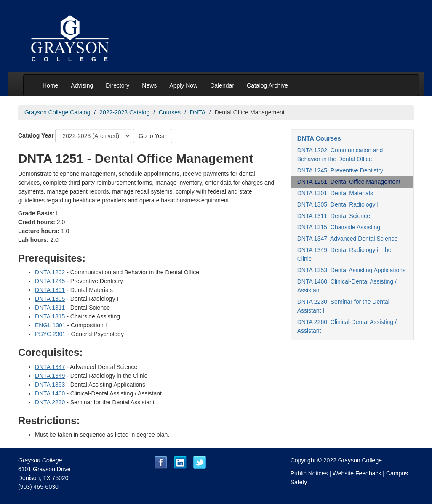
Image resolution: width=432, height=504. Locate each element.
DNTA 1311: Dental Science (334, 216)
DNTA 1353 (50, 385)
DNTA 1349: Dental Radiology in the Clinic (344, 254)
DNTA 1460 (50, 393)
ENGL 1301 (50, 325)
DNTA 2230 (50, 402)
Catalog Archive (267, 85)
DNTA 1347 (50, 367)
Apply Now (183, 85)
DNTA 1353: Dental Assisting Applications (351, 270)
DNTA (198, 112)
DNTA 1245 (50, 281)
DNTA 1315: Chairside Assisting (339, 227)
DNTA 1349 (50, 376)
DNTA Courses (319, 138)
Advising (82, 85)
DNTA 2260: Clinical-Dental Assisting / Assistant (347, 326)
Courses (170, 112)
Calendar (222, 85)
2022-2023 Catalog (124, 112)
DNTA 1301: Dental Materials (335, 193)
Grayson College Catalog (57, 112)
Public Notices (309, 473)
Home (50, 85)
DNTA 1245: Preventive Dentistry (340, 170)
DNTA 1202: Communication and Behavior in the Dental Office (340, 155)
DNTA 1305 (50, 299)
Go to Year (152, 136)
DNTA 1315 (50, 316)
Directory (117, 85)
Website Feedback (357, 473)
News (149, 85)
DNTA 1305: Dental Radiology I (338, 204)
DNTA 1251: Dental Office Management (349, 182)
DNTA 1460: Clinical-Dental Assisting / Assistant (347, 286)
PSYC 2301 (50, 334)
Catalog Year (36, 135)
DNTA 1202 (50, 272)
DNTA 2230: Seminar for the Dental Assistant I (343, 306)
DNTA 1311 (50, 308)
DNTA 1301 (50, 290)
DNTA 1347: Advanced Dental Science (348, 239)
